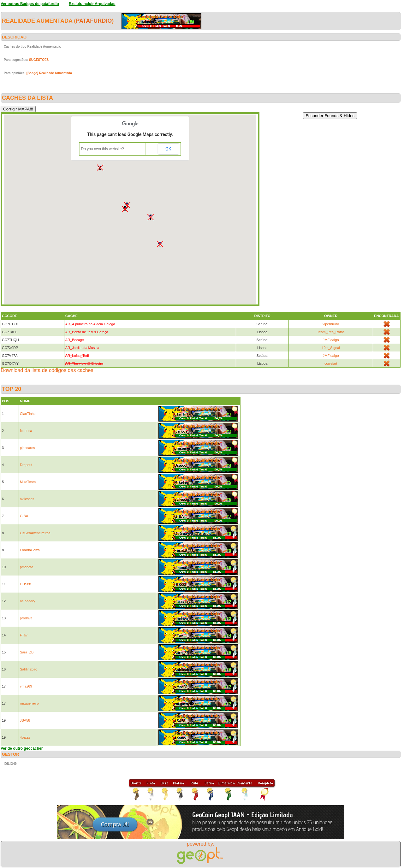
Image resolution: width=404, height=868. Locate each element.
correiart (331, 363)
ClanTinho (28, 414)
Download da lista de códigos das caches (47, 370)
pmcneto (27, 567)
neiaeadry (27, 601)
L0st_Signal (331, 348)
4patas (25, 737)
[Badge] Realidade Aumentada (49, 73)
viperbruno (331, 324)
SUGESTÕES (39, 60)
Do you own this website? (103, 149)
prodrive (26, 618)
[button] (151, 217)
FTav (24, 635)
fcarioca (26, 431)
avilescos (27, 499)
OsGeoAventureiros (35, 533)
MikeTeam (28, 482)
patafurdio (94, 21)
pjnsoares (27, 448)
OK (168, 149)
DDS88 (25, 584)
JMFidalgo (331, 340)
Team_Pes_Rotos (331, 332)
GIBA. (24, 516)
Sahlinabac (28, 669)
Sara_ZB (27, 652)
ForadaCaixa (30, 550)
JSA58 (25, 720)
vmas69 (26, 686)
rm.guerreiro (29, 703)
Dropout (26, 465)
